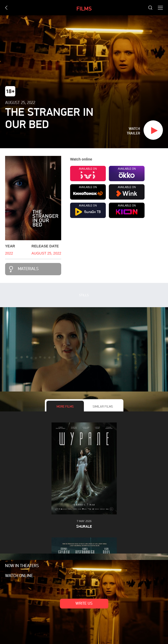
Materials (28, 269)
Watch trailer (133, 131)
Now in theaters (22, 566)
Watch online (19, 576)
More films (65, 407)
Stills (84, 295)
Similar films (103, 407)
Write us (84, 604)
